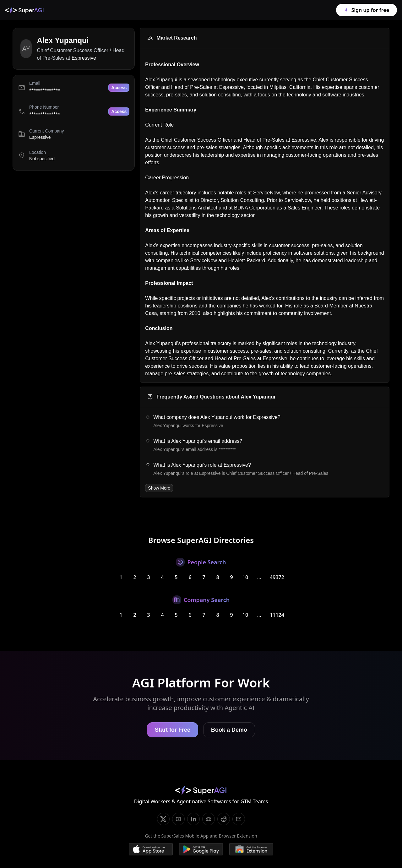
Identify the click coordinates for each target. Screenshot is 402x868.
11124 (277, 615)
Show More (159, 488)
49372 (277, 577)
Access (119, 88)
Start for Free (173, 730)
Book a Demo (229, 730)
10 (245, 577)
